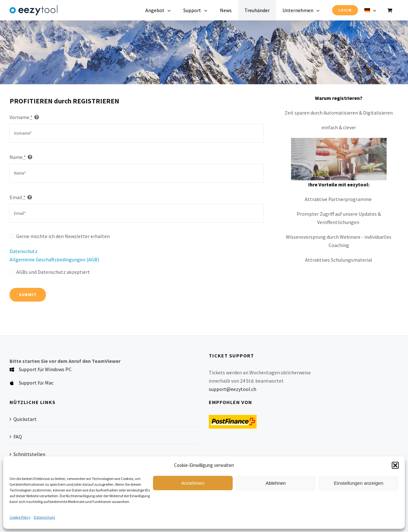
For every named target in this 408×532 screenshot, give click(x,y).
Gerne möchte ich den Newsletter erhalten (63, 236)
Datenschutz (44, 517)
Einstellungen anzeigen (358, 483)
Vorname (21, 117)
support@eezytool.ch (233, 389)
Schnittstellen (29, 454)
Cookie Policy (20, 517)
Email (18, 197)
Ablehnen (276, 483)
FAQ (18, 437)
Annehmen (193, 483)
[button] (395, 465)
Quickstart (25, 419)
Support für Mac (36, 383)
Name (18, 157)
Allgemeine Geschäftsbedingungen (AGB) (54, 259)
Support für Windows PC (45, 369)
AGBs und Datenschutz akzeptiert (53, 272)
